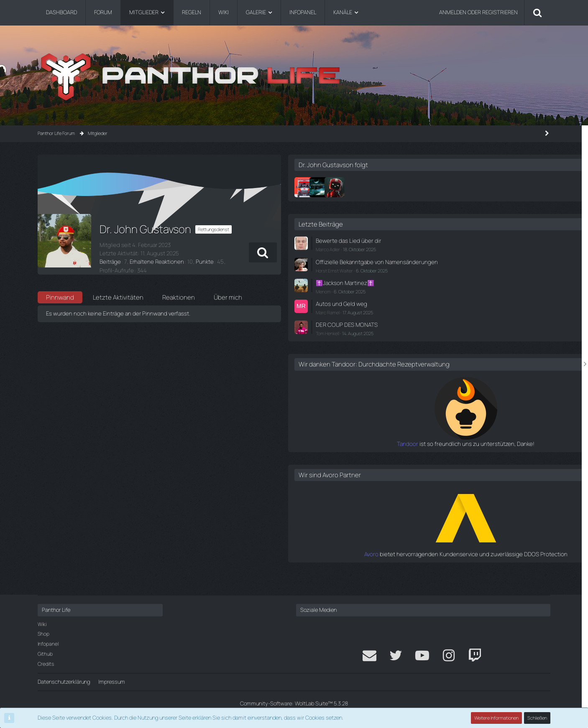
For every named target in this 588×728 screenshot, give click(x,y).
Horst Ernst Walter (454, 277)
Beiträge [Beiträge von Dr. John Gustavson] (110, 262)
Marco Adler (448, 249)
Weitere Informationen (497, 718)
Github (45, 654)
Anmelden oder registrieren (478, 12)
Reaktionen (179, 290)
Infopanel (48, 644)
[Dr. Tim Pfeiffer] (424, 187)
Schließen (537, 718)
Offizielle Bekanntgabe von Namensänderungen (467, 265)
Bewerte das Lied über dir (466, 240)
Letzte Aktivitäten (118, 290)
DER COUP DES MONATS (465, 329)
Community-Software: (294, 703)
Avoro (429, 566)
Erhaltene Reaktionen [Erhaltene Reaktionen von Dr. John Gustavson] (154, 262)
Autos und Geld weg (460, 309)
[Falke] (440, 187)
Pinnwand (60, 290)
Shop (43, 634)
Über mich (228, 290)
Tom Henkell (447, 338)
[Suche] (537, 13)
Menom (443, 297)
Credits (46, 664)
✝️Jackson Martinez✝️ (464, 289)
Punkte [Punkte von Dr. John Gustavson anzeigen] (199, 262)
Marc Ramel (448, 317)
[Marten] (455, 187)
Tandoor (425, 456)
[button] (373, 252)
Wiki (42, 624)
